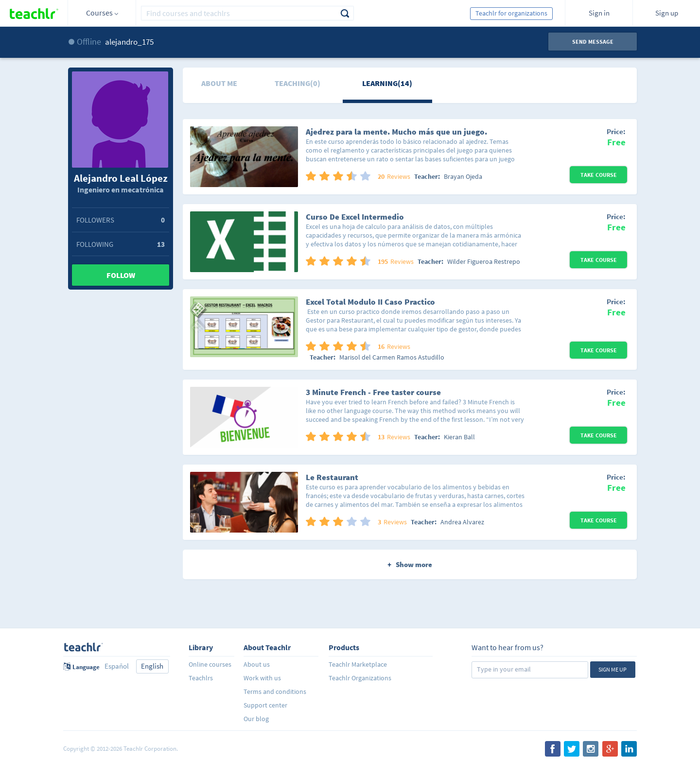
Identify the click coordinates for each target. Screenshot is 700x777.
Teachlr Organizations (360, 678)
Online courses (210, 664)
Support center (265, 705)
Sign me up (612, 669)
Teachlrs (201, 678)
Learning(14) (387, 83)
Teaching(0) (297, 83)
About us (257, 664)
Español (117, 666)
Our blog (256, 719)
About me (219, 83)
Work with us (262, 678)
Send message (593, 42)
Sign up (667, 13)
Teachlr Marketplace (358, 664)
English (152, 666)
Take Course (599, 175)
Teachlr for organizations (511, 13)
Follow (121, 275)
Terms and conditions (275, 691)
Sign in (599, 13)
